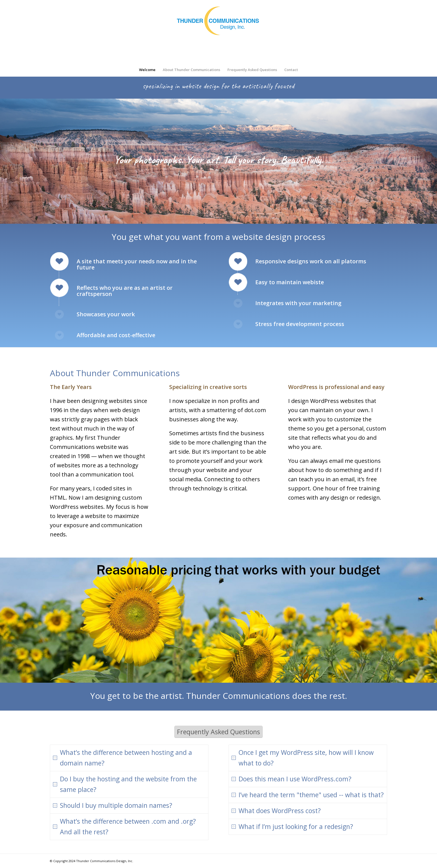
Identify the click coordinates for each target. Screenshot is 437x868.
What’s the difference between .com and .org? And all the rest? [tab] (124, 826)
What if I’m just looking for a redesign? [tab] (292, 826)
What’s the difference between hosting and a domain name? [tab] (122, 758)
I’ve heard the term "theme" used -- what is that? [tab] (308, 795)
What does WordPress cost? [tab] (276, 811)
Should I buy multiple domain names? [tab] (113, 805)
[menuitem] (147, 70)
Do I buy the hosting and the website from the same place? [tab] (125, 784)
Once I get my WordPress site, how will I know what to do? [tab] (303, 758)
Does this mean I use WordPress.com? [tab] (292, 779)
